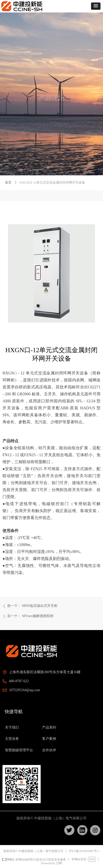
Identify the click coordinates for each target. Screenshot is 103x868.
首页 (8, 182)
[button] (96, 6)
